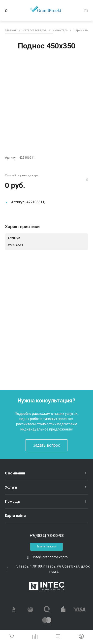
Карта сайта (15, 516)
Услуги (11, 487)
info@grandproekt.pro (50, 557)
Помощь (12, 501)
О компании (15, 473)
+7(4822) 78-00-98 (46, 536)
